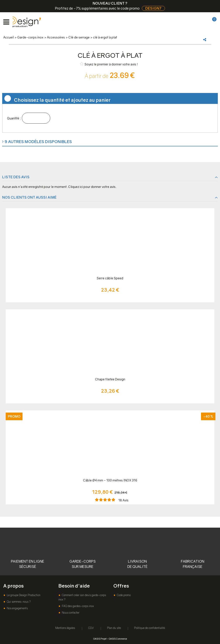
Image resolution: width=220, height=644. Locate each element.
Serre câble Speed (110, 278)
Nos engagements (17, 608)
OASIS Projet (100, 639)
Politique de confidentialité (150, 628)
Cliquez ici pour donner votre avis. (92, 187)
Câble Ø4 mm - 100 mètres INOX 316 (110, 480)
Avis (123, 500)
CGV (91, 628)
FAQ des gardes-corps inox (77, 606)
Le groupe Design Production (23, 595)
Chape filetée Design (110, 379)
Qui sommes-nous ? (18, 602)
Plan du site (114, 628)
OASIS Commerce (118, 639)
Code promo (123, 595)
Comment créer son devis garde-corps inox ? (82, 597)
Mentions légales (65, 628)
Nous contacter (70, 613)
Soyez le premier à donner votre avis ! (109, 64)
